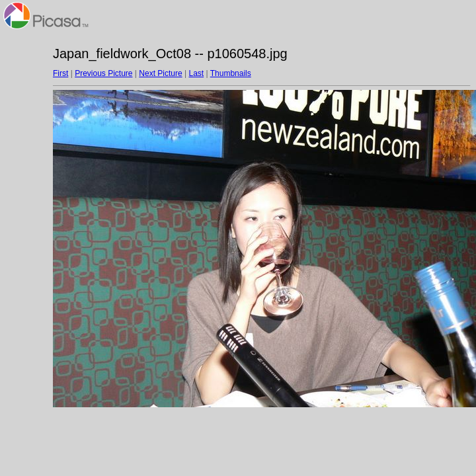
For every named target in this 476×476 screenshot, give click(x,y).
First (60, 73)
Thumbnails (231, 73)
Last (196, 73)
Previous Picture (103, 73)
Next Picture (160, 73)
